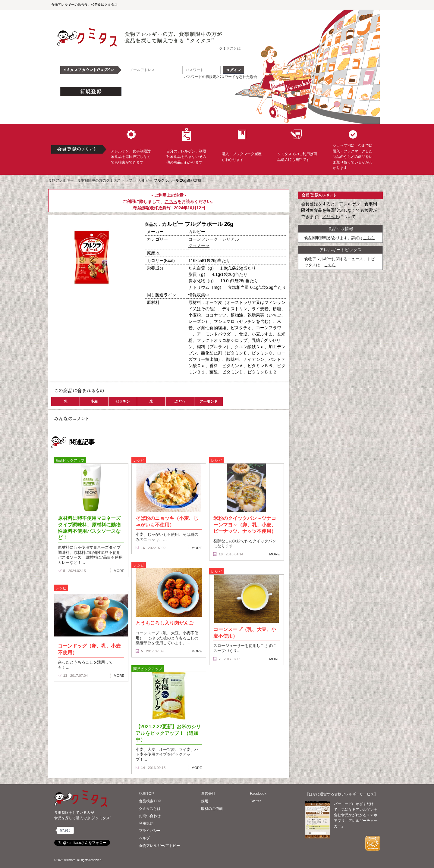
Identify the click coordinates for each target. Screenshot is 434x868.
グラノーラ (199, 245)
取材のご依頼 (212, 809)
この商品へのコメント (71, 317)
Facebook (258, 794)
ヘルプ (144, 838)
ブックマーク (112, 307)
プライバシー (150, 831)
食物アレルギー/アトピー (159, 846)
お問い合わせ (150, 816)
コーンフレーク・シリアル (214, 239)
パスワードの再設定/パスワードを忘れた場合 (220, 77)
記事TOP (146, 794)
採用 (205, 801)
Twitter (255, 801)
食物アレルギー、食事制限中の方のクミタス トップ (90, 180)
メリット (331, 217)
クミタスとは (230, 48)
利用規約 (146, 823)
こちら (171, 201)
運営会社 (208, 794)
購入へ (71, 307)
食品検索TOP (150, 801)
